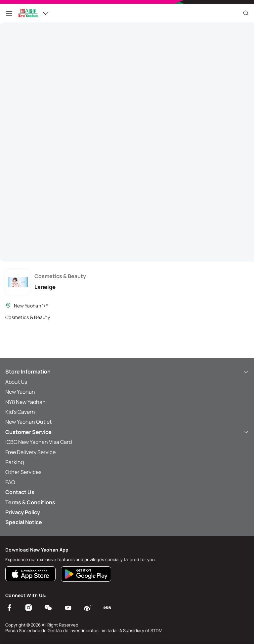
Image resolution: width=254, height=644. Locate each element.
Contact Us (20, 492)
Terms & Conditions (30, 502)
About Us (16, 382)
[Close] (246, 13)
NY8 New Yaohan (25, 402)
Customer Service (127, 432)
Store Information (127, 372)
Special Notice (24, 522)
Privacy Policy (23, 512)
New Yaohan (20, 392)
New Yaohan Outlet (28, 422)
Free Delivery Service (30, 452)
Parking (15, 462)
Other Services (23, 472)
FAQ (10, 482)
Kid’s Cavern (20, 412)
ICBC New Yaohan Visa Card (39, 442)
